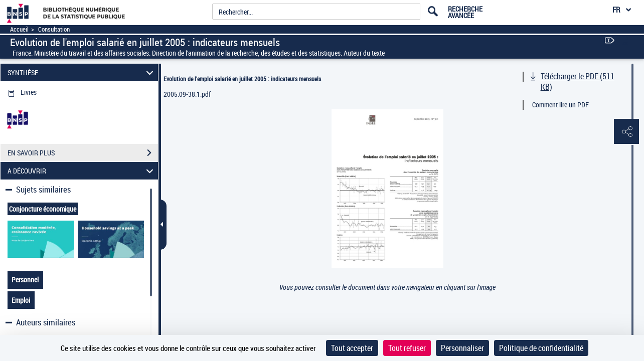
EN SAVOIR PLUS (83, 153)
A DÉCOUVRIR (82, 171)
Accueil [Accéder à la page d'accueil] (19, 29)
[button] (626, 132)
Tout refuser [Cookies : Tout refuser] (407, 348)
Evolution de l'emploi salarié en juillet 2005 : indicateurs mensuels (242, 79)
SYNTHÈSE (82, 72)
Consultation (54, 29)
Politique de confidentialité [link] (541, 348)
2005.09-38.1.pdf (187, 94)
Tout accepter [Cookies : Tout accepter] (352, 348)
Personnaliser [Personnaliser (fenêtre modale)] (462, 348)
